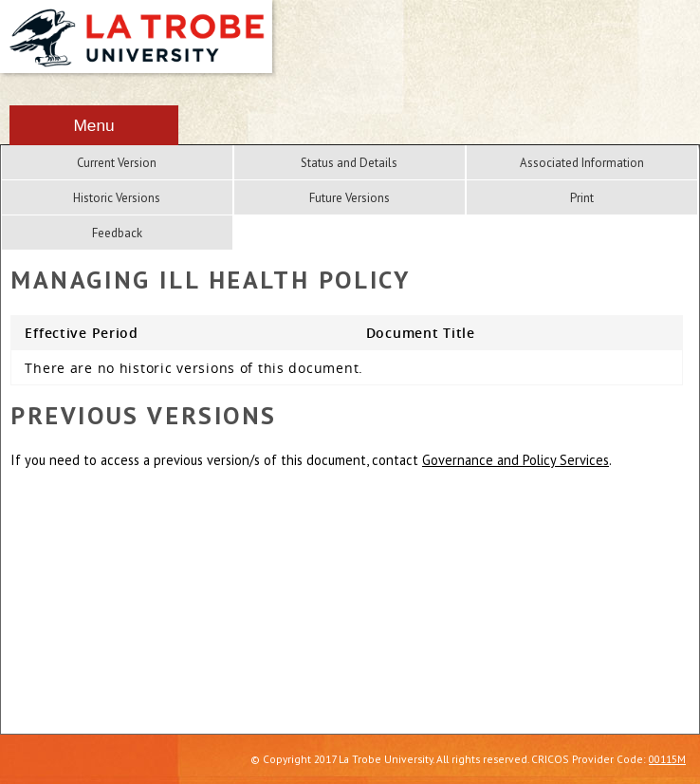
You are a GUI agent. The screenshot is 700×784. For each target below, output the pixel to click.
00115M (667, 759)
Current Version (117, 163)
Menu (93, 125)
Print (582, 198)
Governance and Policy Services (516, 460)
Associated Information (582, 163)
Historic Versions (117, 198)
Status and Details (349, 163)
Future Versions (350, 198)
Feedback (117, 233)
